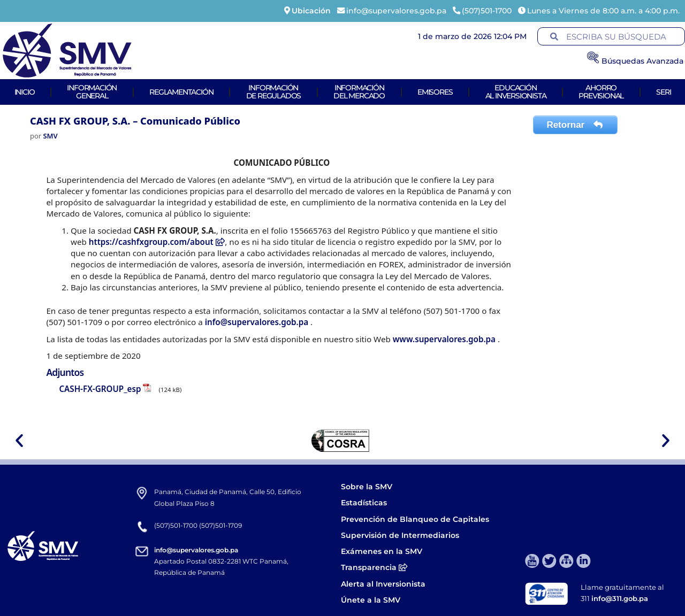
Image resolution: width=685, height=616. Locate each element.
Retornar (575, 125)
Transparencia (374, 567)
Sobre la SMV (367, 487)
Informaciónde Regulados (274, 92)
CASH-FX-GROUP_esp (100, 389)
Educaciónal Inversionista (516, 92)
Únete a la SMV (371, 600)
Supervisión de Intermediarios (400, 535)
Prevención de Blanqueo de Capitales (415, 519)
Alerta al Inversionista (383, 584)
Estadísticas (365, 503)
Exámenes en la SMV (382, 551)
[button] (19, 441)
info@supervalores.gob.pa (258, 322)
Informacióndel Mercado (359, 92)
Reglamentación (181, 92)
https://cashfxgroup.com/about (157, 242)
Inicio (25, 92)
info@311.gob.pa (620, 598)
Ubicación (311, 11)
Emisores (435, 92)
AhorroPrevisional (601, 92)
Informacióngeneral (92, 92)
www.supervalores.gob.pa (445, 339)
